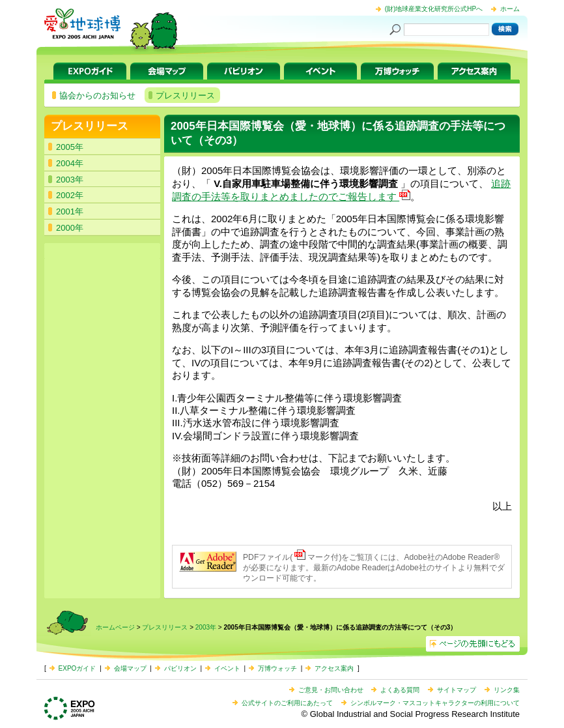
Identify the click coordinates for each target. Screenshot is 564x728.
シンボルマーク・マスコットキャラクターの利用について (435, 703)
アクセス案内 (474, 71)
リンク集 (507, 690)
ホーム (510, 9)
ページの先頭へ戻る (473, 644)
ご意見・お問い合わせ (331, 690)
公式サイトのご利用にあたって (287, 703)
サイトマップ (457, 690)
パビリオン (244, 71)
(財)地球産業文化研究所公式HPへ (434, 9)
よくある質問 (400, 690)
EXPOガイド (90, 71)
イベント (320, 71)
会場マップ (167, 71)
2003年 (206, 627)
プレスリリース (90, 126)
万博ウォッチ (397, 71)
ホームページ (115, 627)
